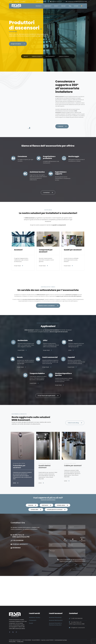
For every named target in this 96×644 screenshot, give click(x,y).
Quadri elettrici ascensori (44, 467)
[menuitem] (82, 6)
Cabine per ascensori (73, 466)
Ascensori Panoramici (55, 617)
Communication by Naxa (61, 640)
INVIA (81, 566)
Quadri (31, 623)
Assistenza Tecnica (35, 617)
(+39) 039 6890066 (42, 2)
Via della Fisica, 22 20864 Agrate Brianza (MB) (77, 2)
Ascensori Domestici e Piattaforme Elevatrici (55, 624)
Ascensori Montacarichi (56, 620)
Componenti (33, 620)
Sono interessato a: (50, 56)
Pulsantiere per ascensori (19, 467)
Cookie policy (20, 642)
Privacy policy (12, 642)
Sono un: (26, 56)
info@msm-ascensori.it (57, 2)
